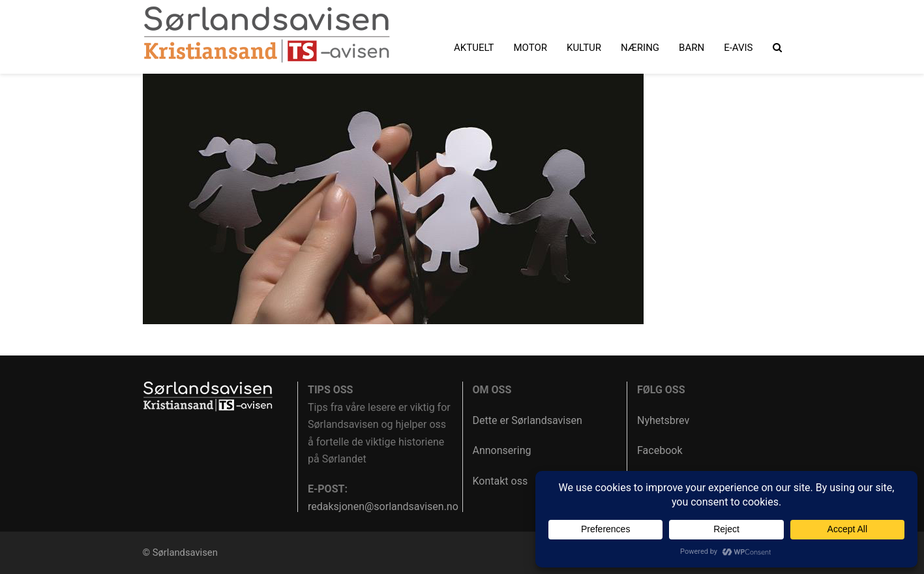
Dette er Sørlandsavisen (528, 420)
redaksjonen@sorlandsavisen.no (383, 506)
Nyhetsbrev (663, 420)
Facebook (660, 450)
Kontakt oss (500, 481)
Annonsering (502, 450)
